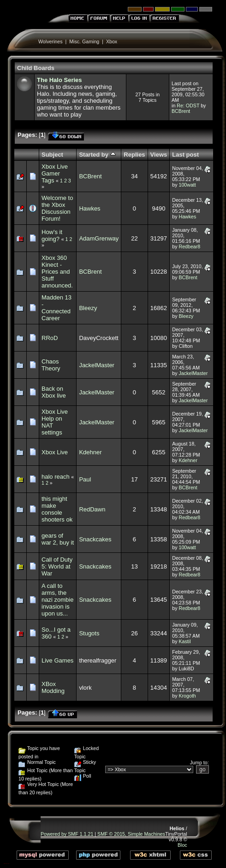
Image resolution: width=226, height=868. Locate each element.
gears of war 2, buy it (58, 539)
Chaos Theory (51, 365)
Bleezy (88, 308)
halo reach (56, 477)
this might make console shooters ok (57, 509)
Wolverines (51, 41)
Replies (134, 155)
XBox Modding (53, 687)
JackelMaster (97, 365)
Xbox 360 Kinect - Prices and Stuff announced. (57, 272)
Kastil (184, 641)
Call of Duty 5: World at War (57, 566)
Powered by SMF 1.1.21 (67, 834)
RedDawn (92, 509)
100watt (187, 185)
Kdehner (90, 452)
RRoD (50, 338)
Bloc (182, 845)
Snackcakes (95, 539)
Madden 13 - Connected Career (56, 308)
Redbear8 (189, 246)
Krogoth (187, 696)
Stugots (89, 633)
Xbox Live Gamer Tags (55, 173)
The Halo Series (59, 80)
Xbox (112, 41)
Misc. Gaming (84, 41)
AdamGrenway (99, 238)
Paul (85, 479)
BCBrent (181, 111)
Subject (52, 155)
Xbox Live (55, 452)
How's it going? (52, 235)
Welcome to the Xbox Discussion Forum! (57, 208)
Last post (185, 155)
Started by (97, 155)
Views (159, 155)
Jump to (199, 762)
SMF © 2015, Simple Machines (131, 834)
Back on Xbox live (54, 392)
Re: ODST (188, 106)
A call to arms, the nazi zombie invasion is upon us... (57, 600)
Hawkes (89, 208)
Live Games (57, 660)
